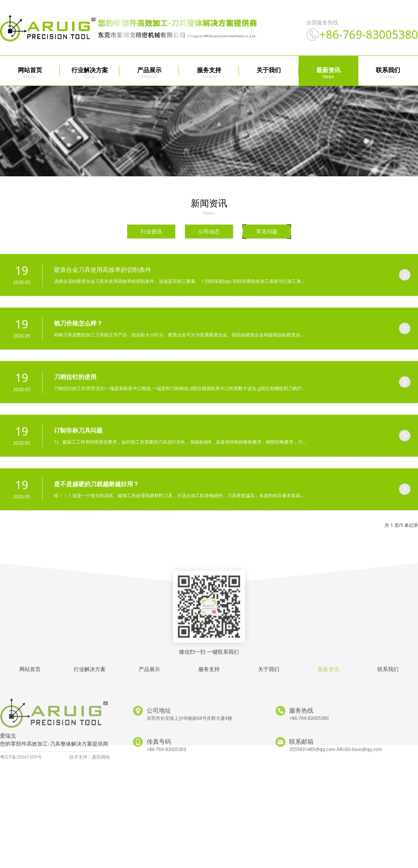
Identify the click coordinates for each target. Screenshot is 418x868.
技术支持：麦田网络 (90, 774)
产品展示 (149, 70)
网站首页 (30, 70)
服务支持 (209, 70)
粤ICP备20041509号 (21, 774)
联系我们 (388, 70)
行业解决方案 (90, 70)
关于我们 (269, 70)
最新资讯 (328, 70)
